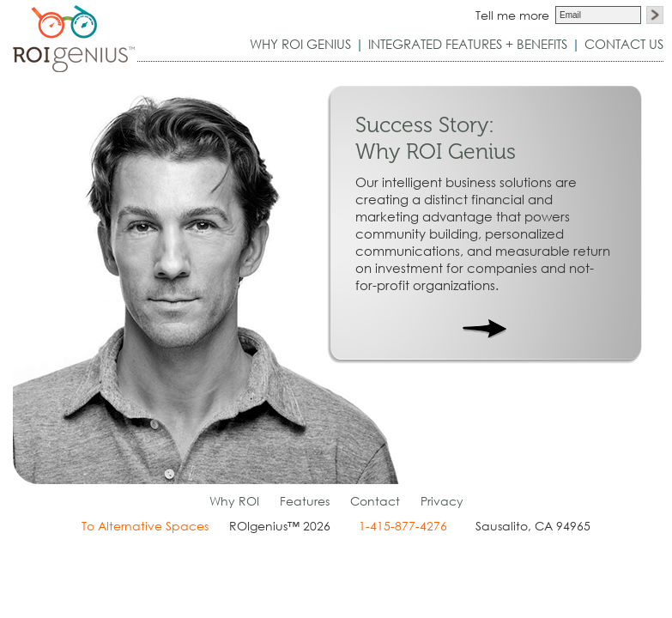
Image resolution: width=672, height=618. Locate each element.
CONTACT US (624, 44)
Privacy (442, 501)
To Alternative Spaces (145, 526)
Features (305, 501)
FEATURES (468, 44)
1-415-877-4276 (403, 526)
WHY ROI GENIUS (300, 44)
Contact (375, 501)
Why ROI (234, 501)
